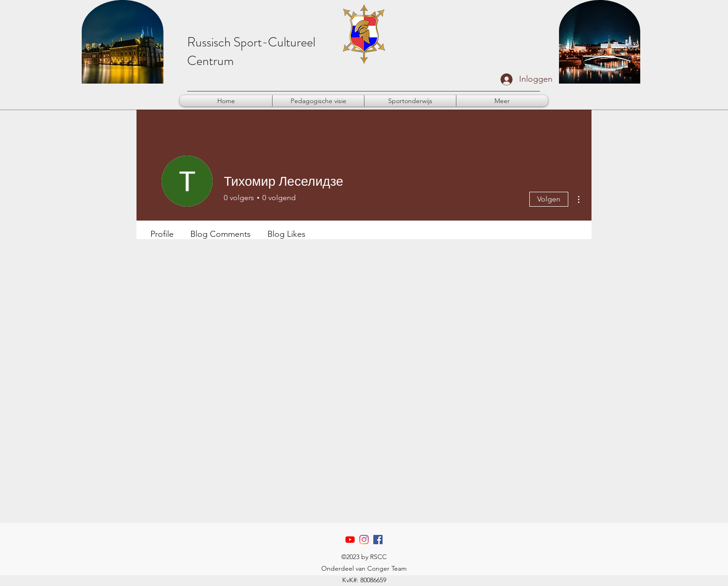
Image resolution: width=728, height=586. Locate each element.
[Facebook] (378, 540)
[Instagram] (364, 540)
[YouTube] (350, 540)
